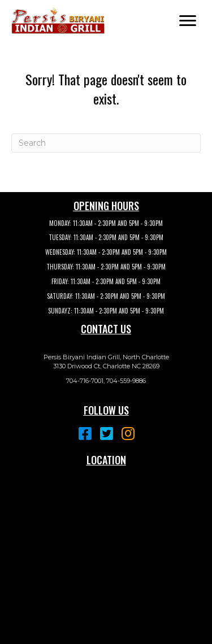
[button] (188, 21)
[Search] (106, 143)
